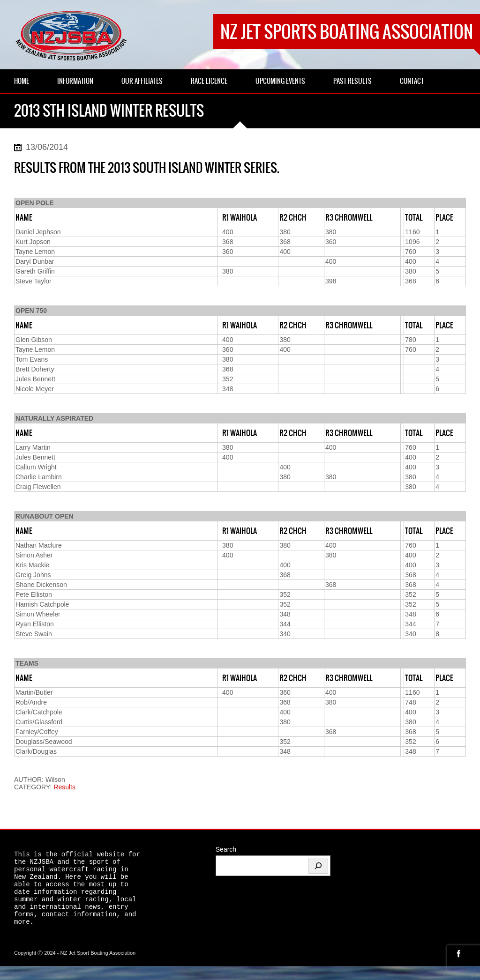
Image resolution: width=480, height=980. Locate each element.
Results (64, 787)
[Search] (318, 866)
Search (226, 849)
